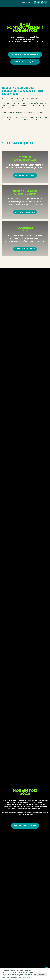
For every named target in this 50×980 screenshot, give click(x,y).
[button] (27, 2)
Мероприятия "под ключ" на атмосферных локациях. (36, 5)
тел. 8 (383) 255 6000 (43, 6)
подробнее (11, 972)
